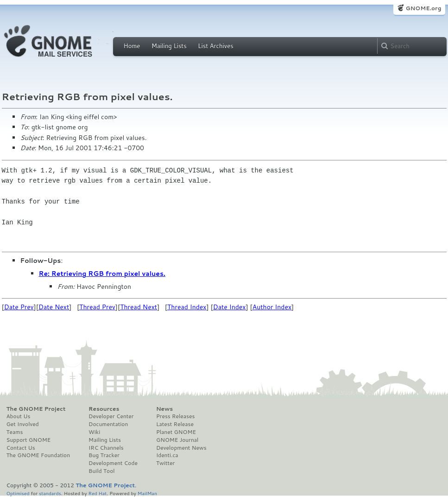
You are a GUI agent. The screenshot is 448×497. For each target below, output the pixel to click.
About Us (19, 416)
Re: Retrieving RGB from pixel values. (102, 274)
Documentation (108, 424)
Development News (181, 448)
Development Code (113, 463)
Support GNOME (29, 440)
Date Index (230, 307)
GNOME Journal (177, 440)
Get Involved (23, 424)
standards (50, 493)
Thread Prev (97, 307)
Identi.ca (167, 455)
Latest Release (175, 424)
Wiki (94, 432)
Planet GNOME (176, 432)
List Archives (215, 46)
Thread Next (139, 307)
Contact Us (21, 448)
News (164, 409)
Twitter (165, 463)
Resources (104, 409)
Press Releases (175, 416)
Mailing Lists (169, 46)
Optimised (18, 493)
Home (132, 46)
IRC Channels (106, 448)
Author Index (272, 307)
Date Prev (19, 307)
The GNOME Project (36, 409)
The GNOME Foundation (38, 455)
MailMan (147, 493)
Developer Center (111, 416)
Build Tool (101, 471)
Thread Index (187, 307)
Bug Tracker (104, 455)
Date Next (54, 307)
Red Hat (97, 493)
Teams (15, 432)
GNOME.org (423, 8)
